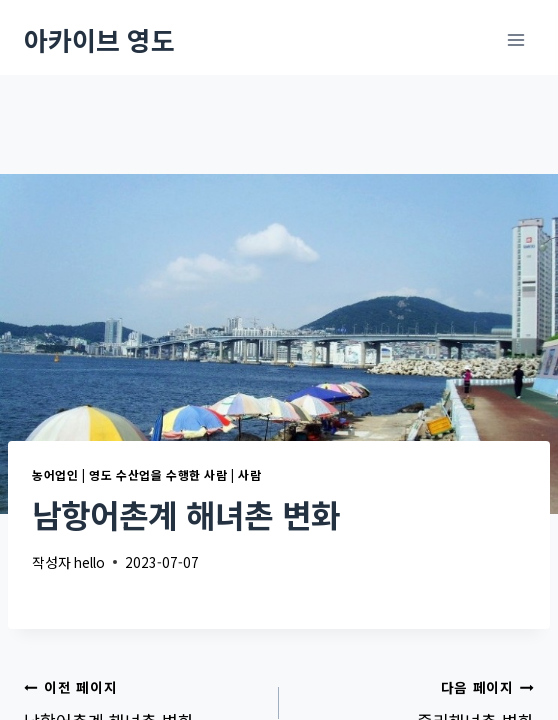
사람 (249, 474)
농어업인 (55, 474)
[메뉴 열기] (515, 39)
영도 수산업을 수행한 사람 (158, 474)
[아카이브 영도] (99, 39)
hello (89, 562)
